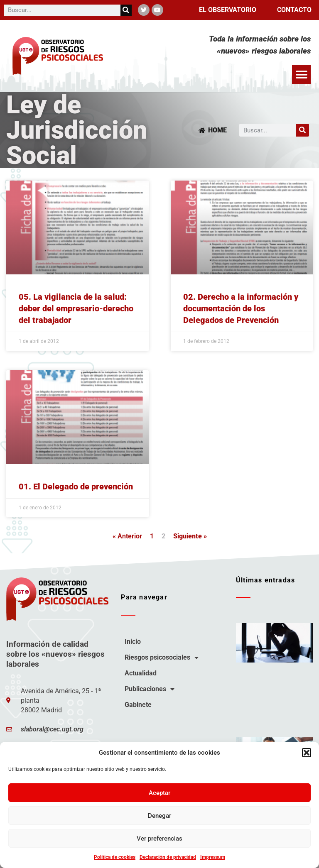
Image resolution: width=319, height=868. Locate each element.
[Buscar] (126, 10)
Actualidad (141, 673)
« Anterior (127, 536)
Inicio (133, 642)
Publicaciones (150, 689)
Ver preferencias (159, 839)
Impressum (213, 857)
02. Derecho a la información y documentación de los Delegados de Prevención (241, 308)
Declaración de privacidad (168, 857)
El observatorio (228, 10)
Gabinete (138, 705)
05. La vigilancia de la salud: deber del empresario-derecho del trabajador (76, 308)
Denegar (159, 816)
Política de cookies (115, 857)
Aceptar (159, 793)
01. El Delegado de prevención (76, 487)
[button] (307, 753)
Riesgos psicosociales (162, 658)
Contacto (294, 10)
